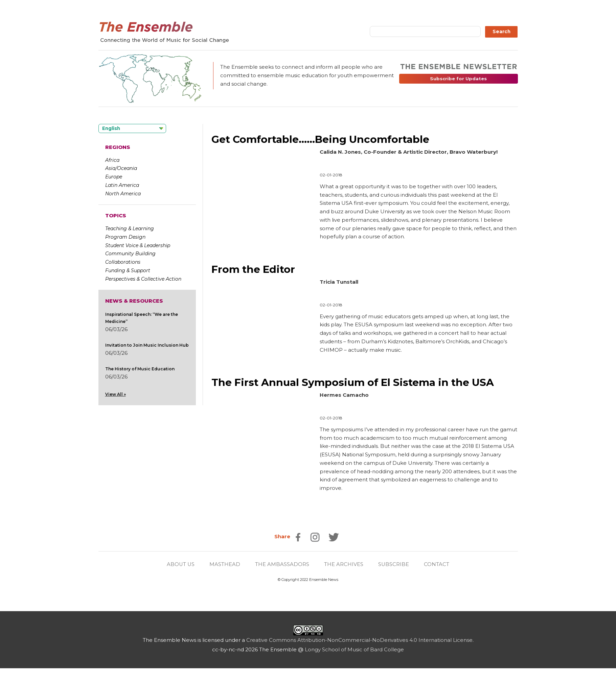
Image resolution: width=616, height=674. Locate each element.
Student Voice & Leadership (138, 245)
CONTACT (437, 564)
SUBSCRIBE (394, 564)
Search (501, 31)
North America (123, 194)
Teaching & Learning (130, 229)
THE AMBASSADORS (282, 564)
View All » (116, 394)
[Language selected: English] (132, 128)
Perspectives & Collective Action (143, 279)
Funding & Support (128, 270)
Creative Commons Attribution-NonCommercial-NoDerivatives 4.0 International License (359, 640)
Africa (112, 160)
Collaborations (123, 262)
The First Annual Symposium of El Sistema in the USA (353, 382)
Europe (114, 177)
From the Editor (253, 269)
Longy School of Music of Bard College (354, 649)
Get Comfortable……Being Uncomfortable (320, 139)
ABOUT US (181, 564)
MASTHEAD (225, 564)
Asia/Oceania (121, 168)
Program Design (125, 237)
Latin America (122, 185)
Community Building (130, 254)
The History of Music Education (140, 369)
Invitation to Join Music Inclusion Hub (147, 345)
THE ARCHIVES (344, 564)
